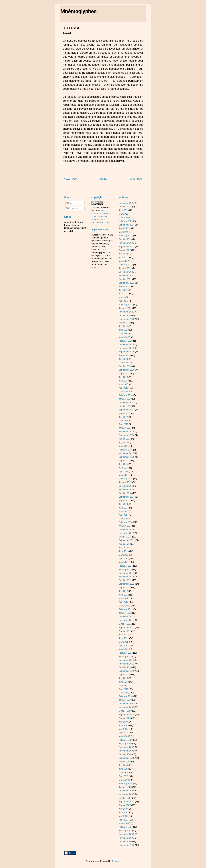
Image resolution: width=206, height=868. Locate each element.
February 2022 (126, 265)
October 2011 (125, 624)
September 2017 (126, 410)
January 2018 (125, 399)
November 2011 (126, 620)
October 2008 (125, 754)
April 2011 (123, 646)
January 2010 (125, 700)
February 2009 (126, 740)
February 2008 (126, 783)
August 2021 (125, 286)
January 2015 (125, 482)
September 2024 (126, 225)
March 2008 (124, 780)
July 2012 (123, 591)
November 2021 (126, 276)
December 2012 (126, 573)
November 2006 (126, 838)
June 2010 (124, 682)
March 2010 (124, 693)
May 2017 (123, 421)
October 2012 (125, 580)
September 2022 (126, 247)
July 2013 (123, 548)
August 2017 (125, 413)
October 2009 (125, 711)
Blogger (116, 861)
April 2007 (123, 820)
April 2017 (123, 424)
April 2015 (123, 471)
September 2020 (126, 319)
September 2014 (126, 497)
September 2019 (126, 352)
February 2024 (126, 236)
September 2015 (126, 457)
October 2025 (125, 207)
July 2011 (123, 635)
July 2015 (123, 464)
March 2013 (124, 562)
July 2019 (123, 359)
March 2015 (124, 475)
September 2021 (126, 283)
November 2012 (126, 577)
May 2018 (123, 384)
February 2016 (126, 450)
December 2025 (126, 203)
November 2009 (126, 707)
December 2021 (126, 272)
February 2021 (126, 305)
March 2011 (124, 649)
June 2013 (124, 551)
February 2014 (126, 522)
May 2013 (123, 555)
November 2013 (126, 533)
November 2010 (126, 664)
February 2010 (126, 696)
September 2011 (126, 627)
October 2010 (125, 667)
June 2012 (124, 595)
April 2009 (123, 733)
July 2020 (123, 326)
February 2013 (126, 566)
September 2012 (126, 584)
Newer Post (71, 179)
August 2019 (125, 355)
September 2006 (126, 845)
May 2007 (123, 816)
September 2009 (126, 714)
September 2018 (126, 370)
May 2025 (123, 214)
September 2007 (126, 802)
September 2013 (126, 540)
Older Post (136, 179)
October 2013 (125, 537)
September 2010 (126, 671)
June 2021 (124, 294)
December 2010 (126, 660)
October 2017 (125, 406)
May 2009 (123, 729)
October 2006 (125, 842)
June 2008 (124, 769)
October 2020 (125, 316)
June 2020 (124, 330)
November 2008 (126, 751)
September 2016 (126, 435)
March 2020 (124, 337)
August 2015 (125, 461)
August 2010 (125, 675)
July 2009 (123, 722)
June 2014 (124, 508)
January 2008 (125, 787)
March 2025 (124, 218)
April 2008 (123, 776)
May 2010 (123, 686)
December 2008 (126, 747)
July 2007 (123, 809)
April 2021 (123, 301)
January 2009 (125, 744)
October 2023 (125, 239)
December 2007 (126, 791)
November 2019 (126, 348)
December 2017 (126, 403)
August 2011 (125, 631)
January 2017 (125, 428)
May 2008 (123, 773)
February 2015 (126, 479)
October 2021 (125, 279)
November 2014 (126, 490)
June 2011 (124, 638)
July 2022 (123, 254)
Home (104, 179)
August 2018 (125, 374)
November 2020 (126, 312)
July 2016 (123, 442)
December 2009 (126, 704)
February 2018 (126, 395)
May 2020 (123, 334)
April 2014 (123, 515)
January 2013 (125, 569)
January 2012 (125, 613)
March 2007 (124, 823)
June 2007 (124, 812)
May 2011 (123, 642)
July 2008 (123, 765)
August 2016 (125, 439)
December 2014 (126, 486)
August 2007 (125, 805)
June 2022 (124, 257)
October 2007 (125, 798)
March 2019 (124, 363)
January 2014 (125, 526)
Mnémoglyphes (79, 11)
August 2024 (125, 228)
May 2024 (123, 232)
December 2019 (126, 344)
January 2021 (125, 308)
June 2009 (124, 725)
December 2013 (126, 530)
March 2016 (124, 446)
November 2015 (126, 453)
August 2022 (125, 250)
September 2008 (126, 758)
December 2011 (126, 617)
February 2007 (126, 827)
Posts (70, 203)
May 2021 (123, 297)
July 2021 (123, 290)
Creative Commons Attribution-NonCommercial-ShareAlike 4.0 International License (102, 217)
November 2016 (126, 432)
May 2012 (123, 598)
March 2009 (124, 736)
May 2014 (123, 511)
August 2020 (125, 323)
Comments (72, 208)
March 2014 (124, 519)
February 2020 (126, 341)
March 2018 (124, 392)
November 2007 (126, 794)
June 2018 (124, 381)
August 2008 (125, 762)
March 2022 (124, 261)
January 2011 (125, 656)
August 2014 (125, 500)
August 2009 (125, 718)
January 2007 (125, 831)
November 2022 (126, 243)
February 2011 (126, 653)
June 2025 (124, 210)
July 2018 (123, 377)
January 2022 (125, 268)
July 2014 (123, 504)
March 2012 (124, 606)
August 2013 (125, 544)
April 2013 (123, 558)
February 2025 (126, 221)
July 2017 (123, 417)
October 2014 (125, 493)
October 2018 (125, 366)
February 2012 (126, 609)
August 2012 (125, 588)
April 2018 (123, 388)
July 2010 (123, 678)
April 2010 (123, 689)
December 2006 (126, 834)
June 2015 (124, 468)
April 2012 (123, 602)
